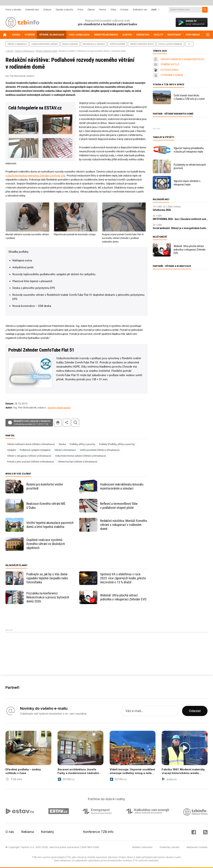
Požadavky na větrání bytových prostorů (190, 166)
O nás (10, 832)
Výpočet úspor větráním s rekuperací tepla (187, 183)
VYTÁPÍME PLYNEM (172, 75)
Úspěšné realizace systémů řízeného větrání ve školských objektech (46, 544)
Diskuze (47, 10)
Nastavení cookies (197, 847)
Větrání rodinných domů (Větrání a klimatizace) (31, 444)
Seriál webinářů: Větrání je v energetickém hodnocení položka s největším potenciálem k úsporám (180, 228)
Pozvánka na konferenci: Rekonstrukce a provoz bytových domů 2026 (48, 597)
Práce (80, 10)
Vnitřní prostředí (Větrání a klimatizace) (100, 450)
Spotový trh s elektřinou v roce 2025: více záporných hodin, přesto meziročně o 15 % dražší (123, 578)
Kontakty (48, 832)
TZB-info (9, 51)
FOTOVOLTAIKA (170, 70)
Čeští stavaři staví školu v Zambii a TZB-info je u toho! (189, 97)
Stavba (62, 444)
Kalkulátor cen (140, 10)
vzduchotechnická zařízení (45, 44)
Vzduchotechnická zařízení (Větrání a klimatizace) (81, 456)
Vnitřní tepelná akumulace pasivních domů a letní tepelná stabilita (50, 525)
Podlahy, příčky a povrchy (82, 444)
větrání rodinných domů (142, 44)
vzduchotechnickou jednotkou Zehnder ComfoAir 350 (35, 176)
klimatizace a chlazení (94, 44)
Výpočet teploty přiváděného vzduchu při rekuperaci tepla (189, 150)
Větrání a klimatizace (24, 51)
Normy (103, 10)
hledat (75, 423)
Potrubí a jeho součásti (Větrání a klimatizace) (31, 462)
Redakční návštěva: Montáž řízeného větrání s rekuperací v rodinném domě (124, 525)
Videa (113, 10)
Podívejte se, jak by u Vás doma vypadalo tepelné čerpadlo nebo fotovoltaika (47, 578)
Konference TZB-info (98, 832)
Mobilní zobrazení (142, 847)
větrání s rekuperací (17, 44)
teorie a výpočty (70, 44)
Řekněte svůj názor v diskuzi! (32, 423)
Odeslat (195, 711)
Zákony (91, 10)
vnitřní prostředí (117, 44)
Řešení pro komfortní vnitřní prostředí (45, 486)
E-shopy (124, 10)
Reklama (28, 832)
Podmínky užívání (169, 847)
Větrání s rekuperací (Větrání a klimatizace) (29, 456)
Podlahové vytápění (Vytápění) (35, 450)
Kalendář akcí (32, 10)
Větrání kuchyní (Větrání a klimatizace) (78, 462)
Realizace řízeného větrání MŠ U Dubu (46, 506)
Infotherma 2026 (162, 210)
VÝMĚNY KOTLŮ (170, 64)
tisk (58, 423)
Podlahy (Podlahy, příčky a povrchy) (117, 444)
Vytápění (12, 450)
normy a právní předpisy (170, 44)
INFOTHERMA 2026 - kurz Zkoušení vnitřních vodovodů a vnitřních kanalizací (180, 219)
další (189, 44)
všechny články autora (59, 408)
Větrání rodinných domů (46, 51)
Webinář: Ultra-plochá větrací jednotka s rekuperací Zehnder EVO (123, 597)
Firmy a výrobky (13, 10)
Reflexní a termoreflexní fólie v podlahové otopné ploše (119, 506)
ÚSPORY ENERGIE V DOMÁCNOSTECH (182, 59)
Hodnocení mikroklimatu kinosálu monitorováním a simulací (122, 486)
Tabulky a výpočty (64, 10)
